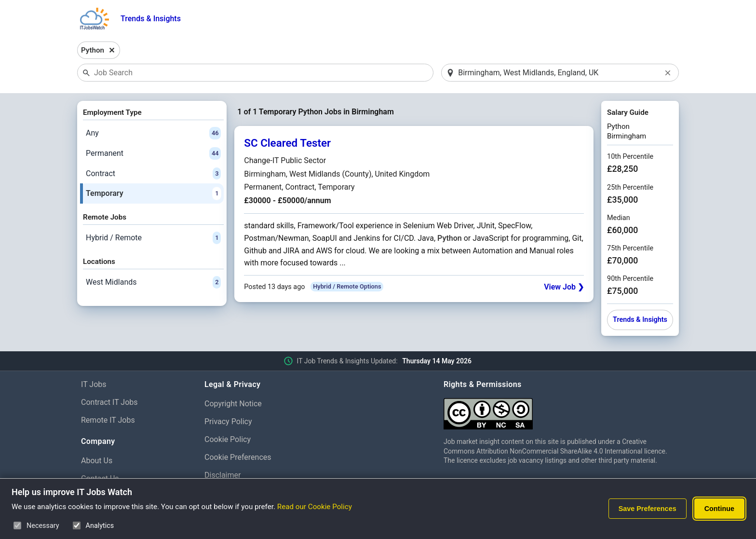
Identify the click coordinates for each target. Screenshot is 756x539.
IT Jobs (94, 384)
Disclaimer (223, 475)
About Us (97, 461)
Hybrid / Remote (153, 238)
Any (153, 133)
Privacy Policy (228, 422)
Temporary (153, 193)
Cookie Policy (228, 439)
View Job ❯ (564, 287)
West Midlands (153, 282)
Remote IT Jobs (108, 420)
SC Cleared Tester (287, 143)
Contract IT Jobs (109, 402)
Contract (153, 174)
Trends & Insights (151, 19)
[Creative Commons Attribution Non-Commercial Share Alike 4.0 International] (559, 410)
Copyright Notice (233, 404)
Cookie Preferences (238, 457)
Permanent (153, 153)
